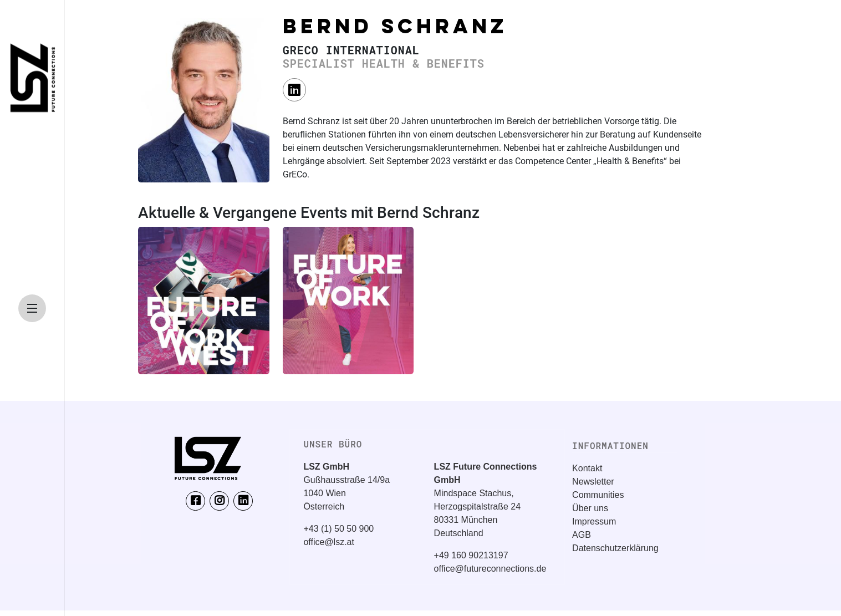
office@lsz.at (329, 542)
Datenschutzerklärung (615, 548)
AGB (582, 535)
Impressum (594, 521)
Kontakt (587, 468)
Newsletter (593, 482)
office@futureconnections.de (490, 569)
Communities (598, 495)
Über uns (590, 508)
